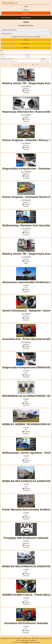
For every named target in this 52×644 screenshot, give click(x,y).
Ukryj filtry (26, 48)
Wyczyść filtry (26, 44)
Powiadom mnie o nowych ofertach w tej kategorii (26, 37)
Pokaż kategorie (26, 18)
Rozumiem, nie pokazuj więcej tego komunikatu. (26, 642)
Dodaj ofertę (26, 13)
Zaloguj (26, 6)
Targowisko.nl (9, 3)
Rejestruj (26, 10)
